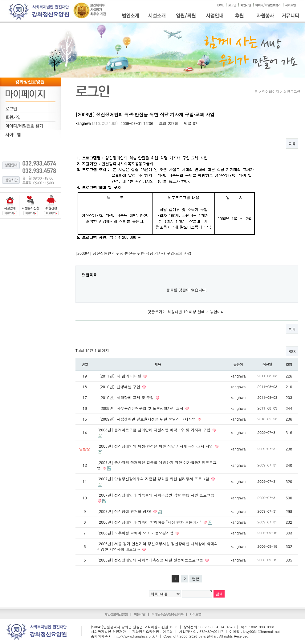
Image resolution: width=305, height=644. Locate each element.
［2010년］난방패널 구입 (119, 387)
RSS (292, 351)
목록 (292, 144)
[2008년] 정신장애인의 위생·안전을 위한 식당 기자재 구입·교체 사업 (156, 446)
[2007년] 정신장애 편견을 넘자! (125, 511)
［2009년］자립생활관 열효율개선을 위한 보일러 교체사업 (147, 419)
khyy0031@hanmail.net (261, 632)
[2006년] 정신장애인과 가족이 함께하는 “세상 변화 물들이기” (150, 522)
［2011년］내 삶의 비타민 (120, 376)
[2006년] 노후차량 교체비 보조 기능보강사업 (136, 533)
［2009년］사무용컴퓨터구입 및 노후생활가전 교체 (141, 408)
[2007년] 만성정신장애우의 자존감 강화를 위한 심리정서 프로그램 (154, 479)
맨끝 (196, 579)
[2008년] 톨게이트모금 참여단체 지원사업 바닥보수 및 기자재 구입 (154, 430)
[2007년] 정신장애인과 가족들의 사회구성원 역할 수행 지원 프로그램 (156, 495)
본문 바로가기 (0, 0)
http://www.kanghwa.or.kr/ (136, 636)
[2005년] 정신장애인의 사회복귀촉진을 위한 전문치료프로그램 (151, 560)
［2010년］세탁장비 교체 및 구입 (126, 397)
